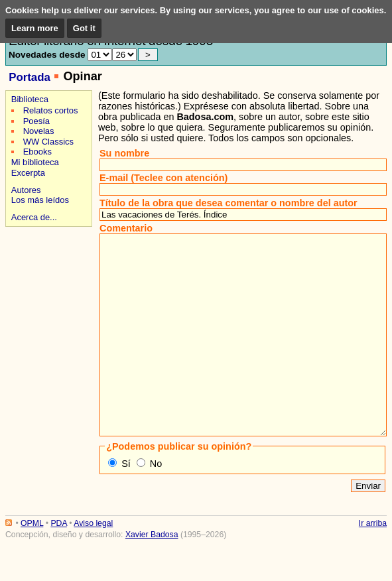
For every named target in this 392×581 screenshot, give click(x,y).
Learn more (35, 28)
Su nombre (124, 153)
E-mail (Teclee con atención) (163, 178)
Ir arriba (373, 563)
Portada (30, 77)
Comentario (126, 228)
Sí (126, 503)
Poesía (36, 121)
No (156, 503)
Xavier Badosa (152, 574)
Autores (26, 190)
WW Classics (48, 142)
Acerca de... (34, 217)
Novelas (39, 131)
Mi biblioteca (35, 162)
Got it (84, 28)
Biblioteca (30, 99)
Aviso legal (93, 563)
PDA (58, 563)
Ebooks (37, 152)
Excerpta (28, 173)
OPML (32, 563)
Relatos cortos (51, 110)
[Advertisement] (47, 277)
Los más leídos (40, 200)
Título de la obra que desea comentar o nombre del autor (229, 203)
